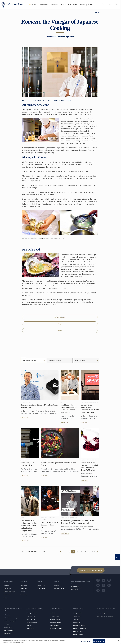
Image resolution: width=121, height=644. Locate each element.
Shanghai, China (77, 613)
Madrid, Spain (7, 624)
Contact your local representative (105, 616)
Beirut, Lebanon (8, 633)
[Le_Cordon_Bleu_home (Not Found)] (12, 5)
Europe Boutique (42, 589)
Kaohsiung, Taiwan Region (80, 628)
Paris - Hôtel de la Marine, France (12, 618)
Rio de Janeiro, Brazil (32, 613)
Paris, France (7, 615)
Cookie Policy (7, 595)
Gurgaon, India (77, 616)
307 (93, 551)
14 (77, 551)
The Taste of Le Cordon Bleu (27, 465)
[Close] (118, 641)
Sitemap (6, 598)
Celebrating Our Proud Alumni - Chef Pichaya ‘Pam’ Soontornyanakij (78, 522)
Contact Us (6, 586)
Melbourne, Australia (55, 622)
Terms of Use (7, 589)
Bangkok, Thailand (78, 631)
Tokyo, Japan (77, 619)
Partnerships (24, 589)
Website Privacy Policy (9, 592)
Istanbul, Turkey (8, 627)
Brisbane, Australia (55, 619)
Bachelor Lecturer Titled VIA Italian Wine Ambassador (39, 407)
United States (30, 628)
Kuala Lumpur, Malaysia (79, 625)
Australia (52, 613)
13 (73, 551)
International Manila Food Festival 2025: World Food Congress (90, 409)
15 (81, 551)
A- (99, 13)
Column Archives (60, 317)
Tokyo (60, 324)
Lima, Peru (30, 625)
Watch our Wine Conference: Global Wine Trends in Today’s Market (89, 467)
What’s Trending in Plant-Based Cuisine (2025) (58, 465)
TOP (117, 557)
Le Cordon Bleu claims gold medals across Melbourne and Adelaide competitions (29, 526)
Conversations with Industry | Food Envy (49, 525)
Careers (23, 592)
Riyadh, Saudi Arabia (9, 630)
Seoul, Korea (77, 622)
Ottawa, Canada (31, 619)
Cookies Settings (86, 641)
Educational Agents (59, 589)
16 (85, 551)
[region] (60, 641)
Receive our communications (91, 570)
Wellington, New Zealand (56, 628)
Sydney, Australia (54, 625)
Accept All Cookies (99, 641)
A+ (96, 12)
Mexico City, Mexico (32, 622)
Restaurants (24, 586)
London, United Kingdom (10, 621)
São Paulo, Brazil (31, 616)
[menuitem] (103, 5)
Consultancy (24, 595)
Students (57, 586)
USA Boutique (41, 586)
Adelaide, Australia (55, 616)
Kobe (60, 331)
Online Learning (101, 613)
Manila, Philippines (78, 634)
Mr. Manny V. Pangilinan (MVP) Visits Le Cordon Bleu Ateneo (68, 409)
